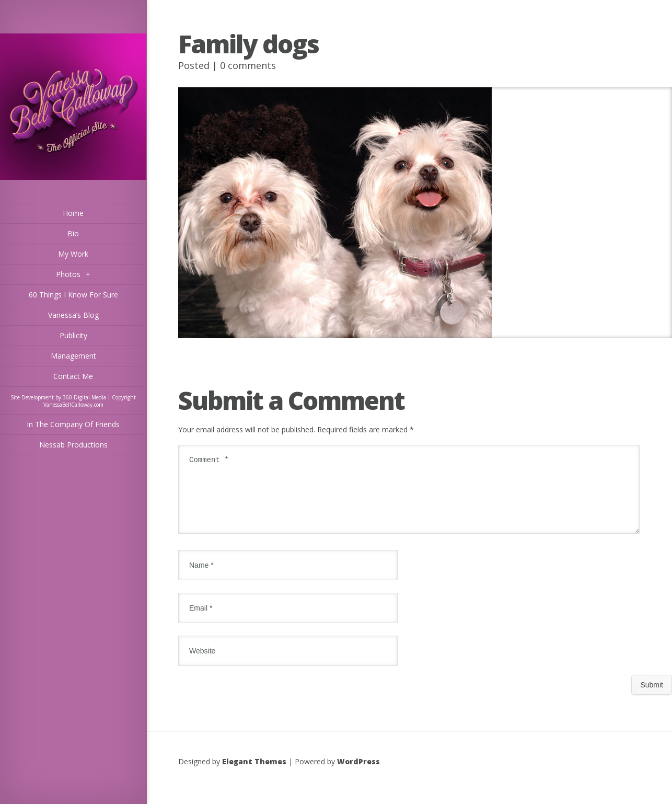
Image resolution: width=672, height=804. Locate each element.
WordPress (358, 774)
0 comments (248, 65)
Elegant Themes (254, 774)
